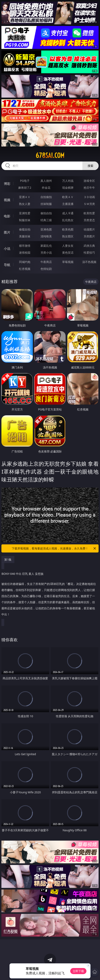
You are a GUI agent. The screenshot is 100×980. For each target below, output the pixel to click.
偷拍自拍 (46, 213)
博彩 (7, 184)
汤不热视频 (89, 262)
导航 (7, 265)
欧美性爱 (89, 213)
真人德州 (46, 181)
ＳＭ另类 (89, 204)
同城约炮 (25, 262)
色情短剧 (46, 269)
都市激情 (25, 246)
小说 (7, 249)
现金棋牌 (68, 188)
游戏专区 (89, 181)
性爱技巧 (89, 253)
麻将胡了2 (25, 188)
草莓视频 (68, 262)
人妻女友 (68, 246)
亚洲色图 (46, 229)
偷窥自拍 (25, 229)
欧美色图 (68, 229)
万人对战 (68, 181)
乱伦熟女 (68, 220)
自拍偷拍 (46, 197)
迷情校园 (25, 253)
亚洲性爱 (25, 213)
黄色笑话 (68, 253)
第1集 (8, 559)
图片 (7, 232)
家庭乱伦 (46, 246)
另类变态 (89, 220)
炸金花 (46, 188)
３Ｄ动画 (89, 197)
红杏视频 (25, 269)
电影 (7, 216)
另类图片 (89, 236)
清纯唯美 (46, 236)
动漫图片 (89, 229)
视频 (7, 200)
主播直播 (68, 204)
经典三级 (46, 220)
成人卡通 (68, 213)
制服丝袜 (25, 220)
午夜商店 (46, 262)
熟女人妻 (25, 204)
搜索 (90, 166)
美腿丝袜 (25, 236)
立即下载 (78, 971)
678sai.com (50, 155)
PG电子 (25, 181)
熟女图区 (68, 236)
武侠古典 (89, 246)
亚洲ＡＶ (25, 197)
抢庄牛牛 (89, 188)
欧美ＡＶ (68, 197)
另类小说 (46, 253)
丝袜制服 (46, 204)
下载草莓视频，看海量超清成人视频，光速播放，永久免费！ (54, 548)
